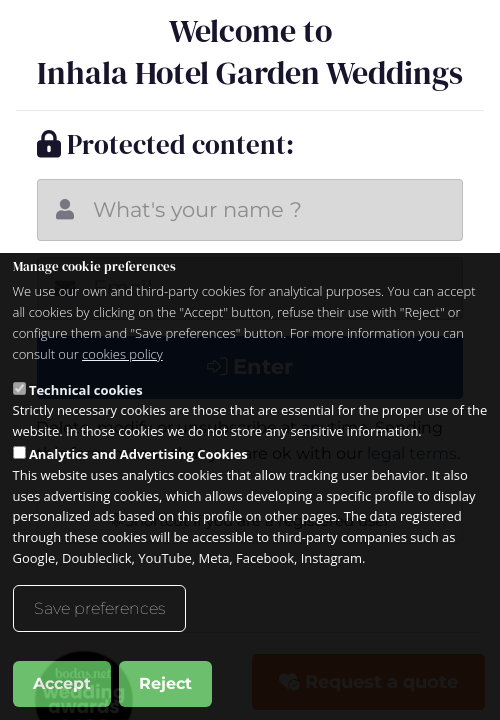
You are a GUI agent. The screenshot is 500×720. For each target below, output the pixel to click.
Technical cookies (86, 390)
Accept (62, 683)
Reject (165, 683)
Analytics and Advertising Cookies (138, 454)
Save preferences (99, 608)
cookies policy (122, 354)
